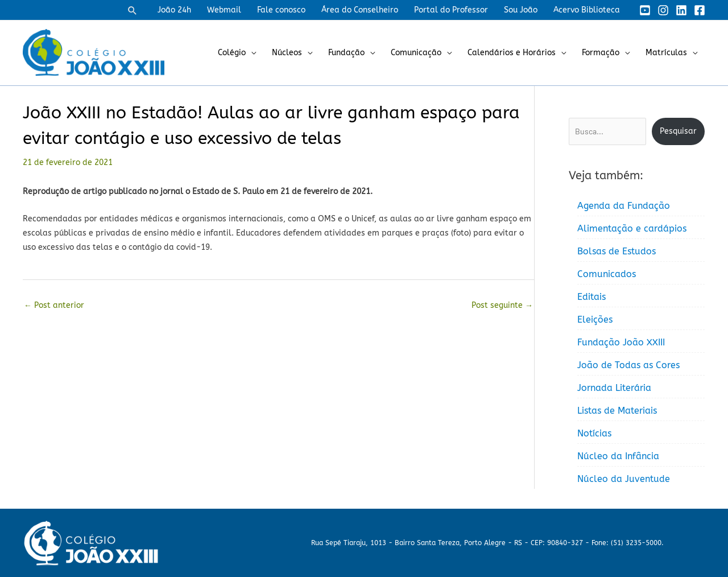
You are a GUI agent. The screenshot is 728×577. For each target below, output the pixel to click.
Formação (601, 53)
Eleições (595, 320)
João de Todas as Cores (628, 365)
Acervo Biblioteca (587, 10)
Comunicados (607, 274)
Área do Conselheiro (360, 10)
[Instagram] (663, 10)
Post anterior (54, 305)
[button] (133, 10)
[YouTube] (645, 10)
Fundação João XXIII (621, 342)
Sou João (521, 10)
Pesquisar (678, 131)
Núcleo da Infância (618, 456)
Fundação (346, 53)
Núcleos (287, 53)
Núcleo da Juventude (624, 479)
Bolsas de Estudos (617, 251)
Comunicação (416, 53)
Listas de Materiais (617, 411)
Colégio (232, 53)
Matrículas (666, 53)
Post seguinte (502, 305)
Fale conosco (281, 10)
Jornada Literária (614, 388)
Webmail (224, 10)
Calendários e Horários (512, 53)
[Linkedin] (681, 10)
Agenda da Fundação (624, 206)
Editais (591, 297)
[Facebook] (700, 10)
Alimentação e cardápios (632, 228)
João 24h (174, 10)
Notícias (594, 433)
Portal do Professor (451, 10)
